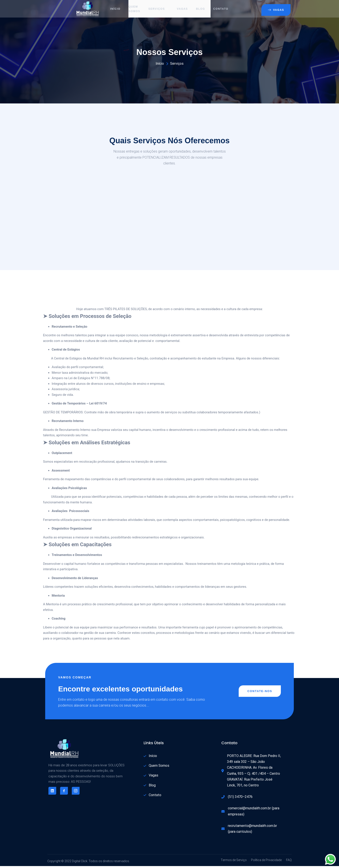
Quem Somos (134, 10)
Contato (222, 10)
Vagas (183, 10)
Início (114, 10)
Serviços (158, 10)
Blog (201, 10)
